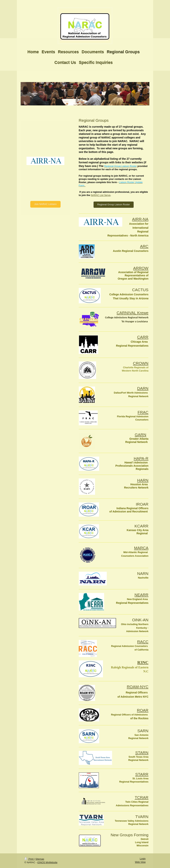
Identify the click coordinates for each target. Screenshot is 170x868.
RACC (143, 642)
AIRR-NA (140, 219)
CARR (143, 337)
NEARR (141, 595)
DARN (143, 388)
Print (29, 859)
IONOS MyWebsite (47, 862)
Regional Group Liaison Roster (114, 205)
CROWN (141, 363)
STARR (142, 774)
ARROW (141, 268)
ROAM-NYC (138, 687)
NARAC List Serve (101, 195)
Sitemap (40, 859)
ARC (144, 246)
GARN (141, 435)
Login (143, 859)
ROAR (143, 710)
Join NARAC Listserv (45, 204)
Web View (140, 862)
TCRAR (142, 797)
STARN (142, 753)
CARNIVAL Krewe (133, 313)
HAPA (141, 458)
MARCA (141, 548)
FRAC (143, 412)
